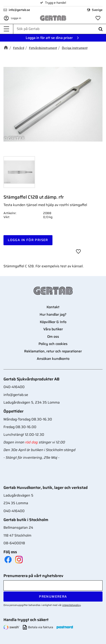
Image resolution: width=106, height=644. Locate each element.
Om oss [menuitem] (53, 337)
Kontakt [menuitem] (53, 307)
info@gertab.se (19, 10)
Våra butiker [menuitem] (53, 329)
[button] (7, 29)
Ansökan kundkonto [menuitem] (53, 359)
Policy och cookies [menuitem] (53, 344)
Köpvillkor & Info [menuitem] (53, 322)
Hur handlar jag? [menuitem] (53, 314)
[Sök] (101, 29)
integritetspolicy (72, 605)
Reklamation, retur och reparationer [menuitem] (53, 351)
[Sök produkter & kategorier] (60, 29)
